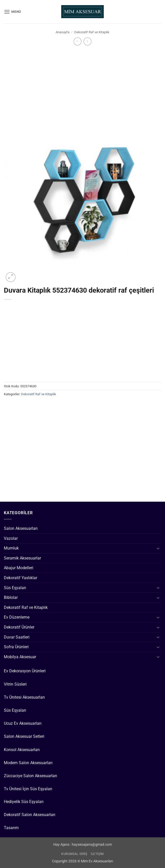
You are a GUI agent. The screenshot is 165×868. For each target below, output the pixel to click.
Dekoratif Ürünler (19, 627)
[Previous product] (87, 41)
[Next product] (78, 41)
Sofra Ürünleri (16, 647)
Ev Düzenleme (17, 617)
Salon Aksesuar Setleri (24, 736)
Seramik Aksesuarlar (22, 558)
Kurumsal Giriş (74, 854)
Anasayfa (63, 32)
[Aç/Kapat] (158, 548)
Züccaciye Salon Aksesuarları (30, 776)
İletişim (97, 854)
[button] (13, 12)
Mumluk (11, 548)
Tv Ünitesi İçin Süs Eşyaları (28, 789)
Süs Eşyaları (15, 588)
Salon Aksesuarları (21, 528)
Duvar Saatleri (17, 637)
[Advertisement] (82, 85)
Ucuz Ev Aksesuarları (23, 723)
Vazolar (11, 538)
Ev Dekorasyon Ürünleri (25, 671)
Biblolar (11, 597)
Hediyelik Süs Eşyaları (24, 802)
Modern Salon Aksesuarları (28, 763)
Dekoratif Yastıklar (20, 578)
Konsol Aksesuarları (22, 750)
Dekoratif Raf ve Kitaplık (92, 32)
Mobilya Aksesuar (20, 657)
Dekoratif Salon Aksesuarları (30, 815)
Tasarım (11, 828)
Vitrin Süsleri (15, 684)
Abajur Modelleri (19, 568)
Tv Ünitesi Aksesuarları (24, 697)
